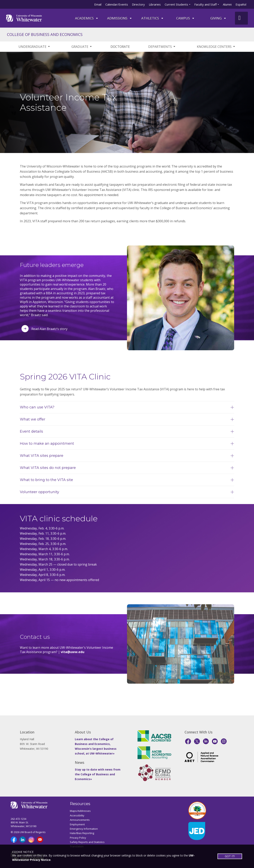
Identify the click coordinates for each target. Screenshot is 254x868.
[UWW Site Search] (241, 18)
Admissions (120, 18)
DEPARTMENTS (162, 47)
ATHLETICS (152, 18)
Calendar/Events (117, 4)
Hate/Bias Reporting (82, 833)
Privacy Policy (78, 838)
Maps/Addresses (80, 811)
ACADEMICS (87, 18)
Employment (77, 824)
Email (98, 4)
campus (185, 18)
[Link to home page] (24, 18)
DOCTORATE (120, 47)
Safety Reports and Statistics (87, 842)
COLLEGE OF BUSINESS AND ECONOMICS (45, 34)
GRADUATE (82, 47)
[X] (197, 741)
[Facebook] (188, 741)
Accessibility (77, 815)
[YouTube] (215, 741)
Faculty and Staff (205, 4)
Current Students (176, 4)
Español (241, 4)
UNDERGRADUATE (34, 47)
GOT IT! (230, 856)
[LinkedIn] (206, 741)
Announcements (80, 820)
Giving (218, 18)
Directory (138, 4)
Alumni (227, 4)
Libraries (155, 4)
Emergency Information (84, 829)
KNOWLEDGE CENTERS (216, 47)
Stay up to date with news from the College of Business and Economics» (98, 774)
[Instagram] (224, 741)
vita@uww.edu (73, 652)
